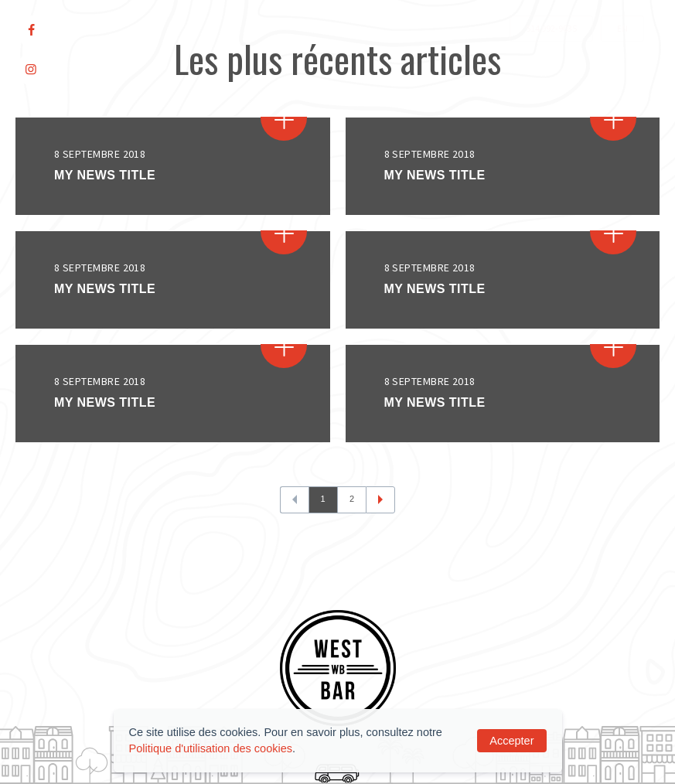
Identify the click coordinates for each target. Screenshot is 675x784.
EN (622, 28)
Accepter (511, 741)
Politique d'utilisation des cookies (211, 748)
